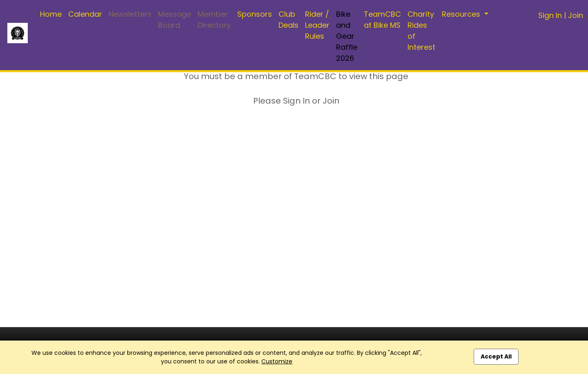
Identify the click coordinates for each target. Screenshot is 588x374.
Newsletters (130, 14)
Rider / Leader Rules (317, 25)
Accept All (496, 356)
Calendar (85, 14)
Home (51, 14)
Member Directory (214, 20)
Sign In (550, 15)
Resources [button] (462, 14)
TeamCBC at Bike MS (382, 20)
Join (576, 15)
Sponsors (255, 14)
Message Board (175, 20)
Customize (277, 361)
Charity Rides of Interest (421, 31)
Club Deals (288, 20)
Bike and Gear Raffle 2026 (347, 36)
